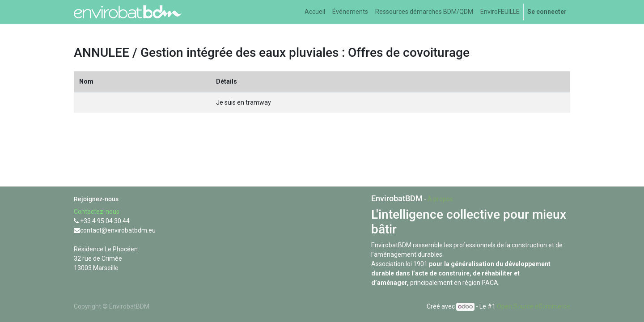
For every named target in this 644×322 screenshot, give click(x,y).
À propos (440, 199)
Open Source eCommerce (534, 306)
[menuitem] (315, 12)
